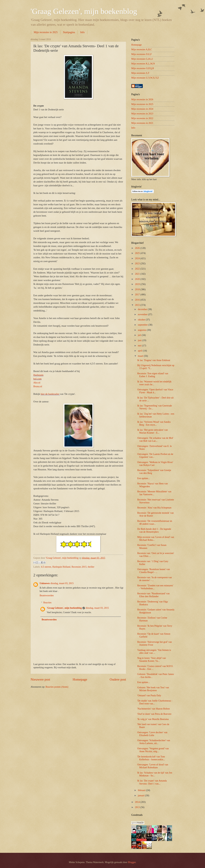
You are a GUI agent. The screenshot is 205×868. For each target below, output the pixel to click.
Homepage (80, 679)
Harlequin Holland (61, 567)
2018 (138, 289)
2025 (138, 253)
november (143, 314)
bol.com (37, 379)
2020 (138, 279)
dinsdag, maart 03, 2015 (62, 583)
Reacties (47, 603)
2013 (138, 807)
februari (142, 790)
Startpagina (69, 32)
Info (82, 32)
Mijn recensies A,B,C (142, 49)
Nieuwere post (40, 679)
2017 (138, 295)
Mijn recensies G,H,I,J (142, 59)
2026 (138, 248)
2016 (138, 300)
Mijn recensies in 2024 (142, 109)
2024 (138, 258)
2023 (138, 264)
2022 (138, 269)
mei (140, 346)
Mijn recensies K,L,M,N (143, 64)
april (140, 351)
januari (142, 795)
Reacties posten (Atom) (57, 687)
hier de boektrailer (50, 394)
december (143, 309)
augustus (142, 330)
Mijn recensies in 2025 (46, 32)
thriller (91, 567)
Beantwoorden (47, 595)
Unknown (45, 583)
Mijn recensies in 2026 (142, 99)
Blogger (132, 862)
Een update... (144, 478)
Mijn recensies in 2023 (142, 114)
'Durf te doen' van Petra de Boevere (154, 714)
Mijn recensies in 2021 (142, 123)
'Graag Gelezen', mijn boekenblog (84, 11)
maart (141, 356)
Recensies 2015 (79, 567)
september (143, 325)
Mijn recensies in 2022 (142, 118)
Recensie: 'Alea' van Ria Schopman (154, 508)
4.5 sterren (46, 567)
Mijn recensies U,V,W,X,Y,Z (145, 78)
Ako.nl (37, 383)
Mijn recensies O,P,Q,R (143, 68)
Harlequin (38, 375)
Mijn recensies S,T (140, 73)
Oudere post (118, 679)
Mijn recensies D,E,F (141, 54)
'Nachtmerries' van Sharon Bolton (153, 709)
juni (140, 340)
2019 (138, 284)
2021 (138, 274)
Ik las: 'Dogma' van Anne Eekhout (154, 360)
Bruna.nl (38, 386)
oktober (142, 320)
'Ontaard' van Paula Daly (149, 695)
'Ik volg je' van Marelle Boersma (153, 719)
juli (140, 335)
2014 (138, 802)
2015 (138, 305)
